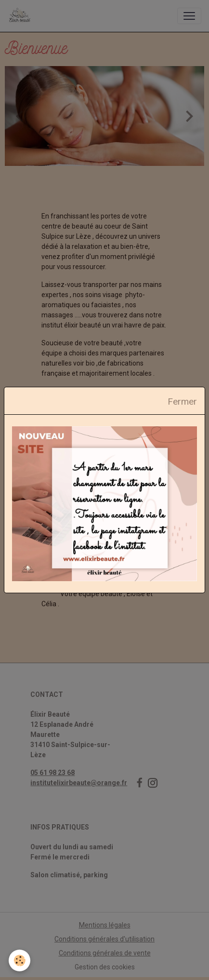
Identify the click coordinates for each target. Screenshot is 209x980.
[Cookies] (20, 960)
